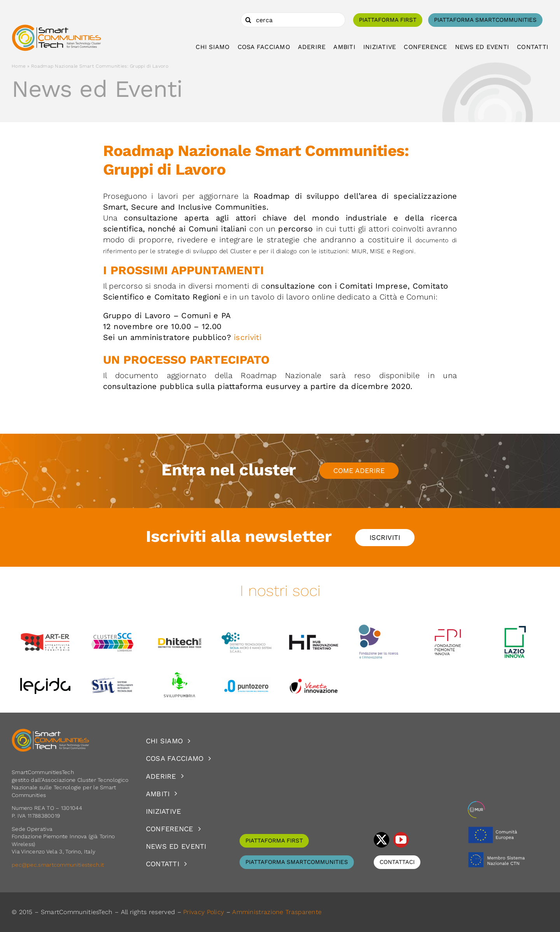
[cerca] (293, 20)
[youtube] (401, 840)
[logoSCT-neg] (51, 732)
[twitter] (381, 840)
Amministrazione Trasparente (277, 912)
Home (19, 66)
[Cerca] (248, 20)
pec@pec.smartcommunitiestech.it (59, 865)
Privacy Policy (204, 912)
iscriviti (248, 337)
